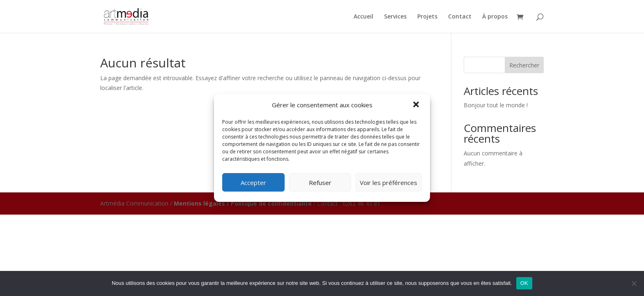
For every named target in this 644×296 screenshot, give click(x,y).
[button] (417, 105)
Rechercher (524, 65)
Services (395, 17)
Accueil (363, 17)
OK (524, 283)
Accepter (253, 183)
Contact (460, 17)
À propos (495, 17)
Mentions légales (199, 203)
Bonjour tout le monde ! (496, 105)
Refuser (320, 183)
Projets (427, 17)
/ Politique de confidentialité (269, 203)
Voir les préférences (389, 183)
